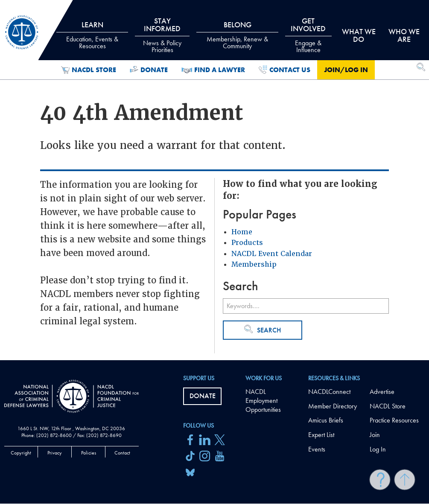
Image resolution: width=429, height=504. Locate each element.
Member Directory (333, 406)
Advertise (382, 392)
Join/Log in (346, 70)
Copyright (21, 453)
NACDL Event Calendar (272, 254)
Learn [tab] (92, 35)
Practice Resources (394, 420)
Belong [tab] (237, 35)
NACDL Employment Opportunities (263, 401)
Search (263, 330)
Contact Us (285, 70)
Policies (89, 453)
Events (317, 449)
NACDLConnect (329, 392)
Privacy (55, 453)
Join (375, 435)
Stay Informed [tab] (162, 35)
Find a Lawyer (213, 70)
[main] (214, 180)
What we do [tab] (359, 35)
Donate (149, 70)
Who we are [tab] (404, 35)
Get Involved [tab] (308, 35)
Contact (122, 453)
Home (242, 232)
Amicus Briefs (326, 420)
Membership (254, 264)
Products (247, 243)
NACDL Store (89, 70)
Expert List (321, 435)
